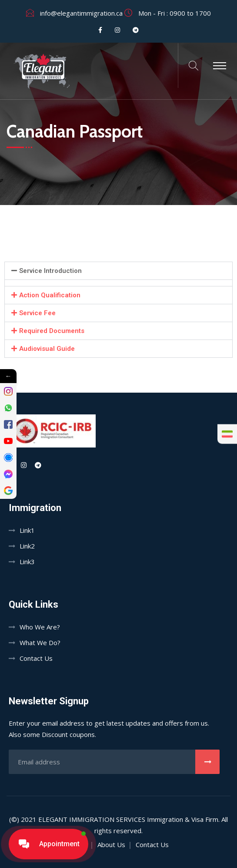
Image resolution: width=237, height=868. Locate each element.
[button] (118, 271)
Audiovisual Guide (47, 349)
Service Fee (37, 313)
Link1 (27, 530)
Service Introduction (50, 271)
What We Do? (40, 643)
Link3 (27, 562)
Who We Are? (40, 627)
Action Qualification (50, 295)
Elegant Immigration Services (92, 819)
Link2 (27, 546)
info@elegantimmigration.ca (81, 13)
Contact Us (36, 658)
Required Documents (52, 331)
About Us (111, 844)
